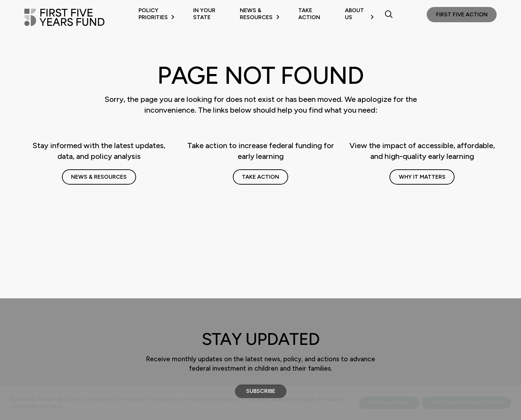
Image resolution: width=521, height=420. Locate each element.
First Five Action (462, 14)
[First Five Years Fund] (64, 17)
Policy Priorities (156, 14)
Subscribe (261, 391)
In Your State (204, 14)
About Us (359, 14)
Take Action (309, 14)
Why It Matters (422, 177)
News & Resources (259, 14)
